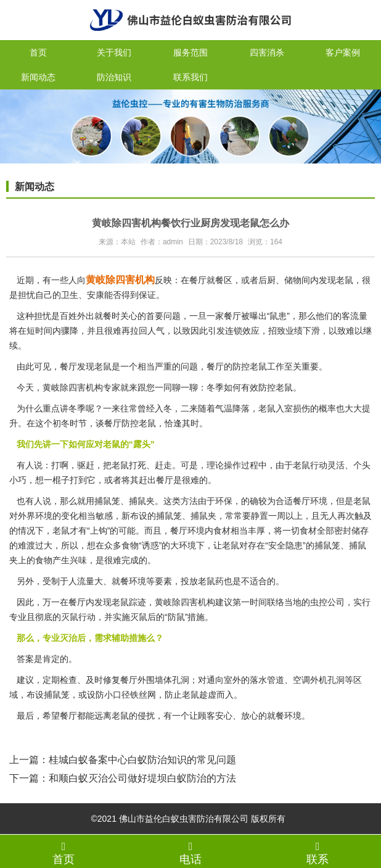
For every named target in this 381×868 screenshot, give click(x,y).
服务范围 (190, 52)
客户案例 (343, 52)
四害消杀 (267, 52)
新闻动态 (38, 77)
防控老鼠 (276, 387)
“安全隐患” (285, 545)
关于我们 (114, 52)
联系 (317, 853)
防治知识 (114, 77)
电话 (190, 853)
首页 (38, 52)
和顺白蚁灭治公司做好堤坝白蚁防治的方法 (142, 778)
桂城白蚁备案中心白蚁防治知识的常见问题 (142, 760)
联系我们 (190, 77)
